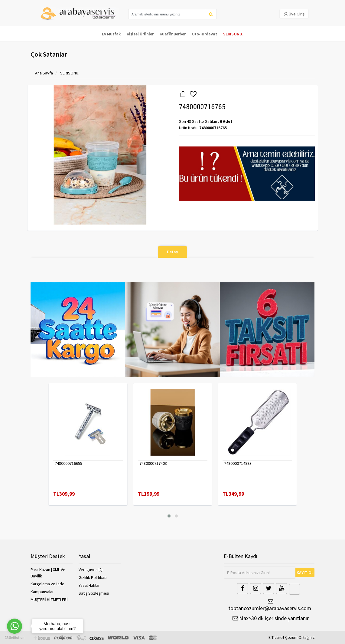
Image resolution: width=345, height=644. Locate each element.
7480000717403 (153, 463)
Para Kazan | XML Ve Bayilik (48, 573)
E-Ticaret (276, 637)
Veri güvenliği (91, 570)
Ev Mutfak (111, 34)
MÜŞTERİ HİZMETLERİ (49, 600)
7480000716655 (68, 463)
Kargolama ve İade (47, 584)
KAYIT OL (305, 573)
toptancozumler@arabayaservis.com (269, 605)
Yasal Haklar (89, 585)
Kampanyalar (42, 592)
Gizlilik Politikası (93, 577)
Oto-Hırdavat (204, 34)
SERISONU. (233, 34)
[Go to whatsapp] (15, 626)
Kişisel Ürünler (140, 34)
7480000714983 (238, 463)
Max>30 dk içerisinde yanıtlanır (271, 618)
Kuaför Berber (173, 34)
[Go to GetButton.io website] (15, 638)
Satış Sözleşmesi (94, 593)
